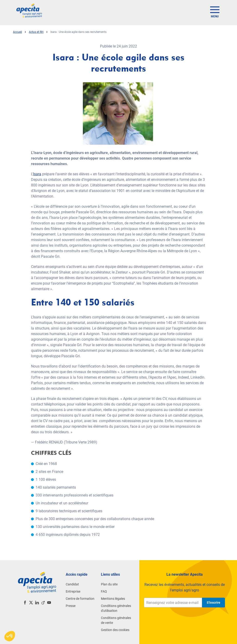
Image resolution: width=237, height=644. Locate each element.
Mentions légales (113, 599)
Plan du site (109, 584)
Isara (37, 174)
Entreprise (73, 591)
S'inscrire (214, 603)
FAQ (104, 591)
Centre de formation (80, 599)
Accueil (17, 32)
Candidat (72, 584)
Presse (71, 606)
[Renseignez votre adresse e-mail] (173, 603)
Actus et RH (36, 32)
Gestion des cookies (115, 630)
